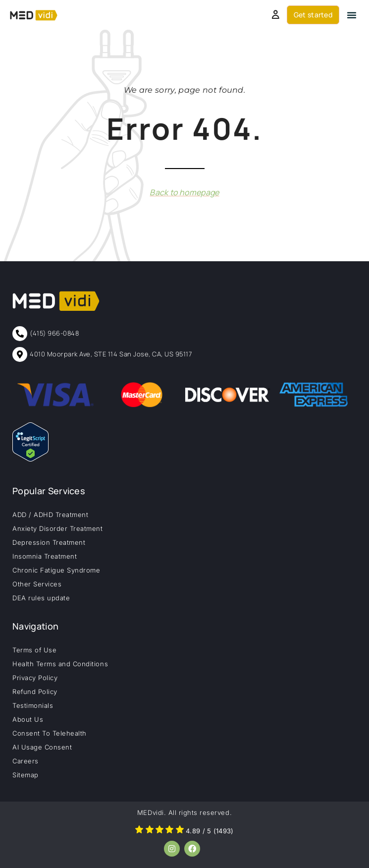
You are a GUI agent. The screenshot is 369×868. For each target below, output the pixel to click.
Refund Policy (35, 692)
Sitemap (26, 775)
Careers (26, 761)
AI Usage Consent (42, 747)
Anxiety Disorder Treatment (58, 528)
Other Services (37, 584)
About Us (28, 719)
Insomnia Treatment (45, 556)
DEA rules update (41, 598)
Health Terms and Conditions (60, 664)
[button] (352, 15)
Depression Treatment (49, 542)
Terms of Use (34, 650)
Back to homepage (184, 192)
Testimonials (33, 705)
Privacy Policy (35, 678)
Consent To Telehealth (50, 733)
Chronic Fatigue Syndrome (56, 570)
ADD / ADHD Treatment (50, 515)
